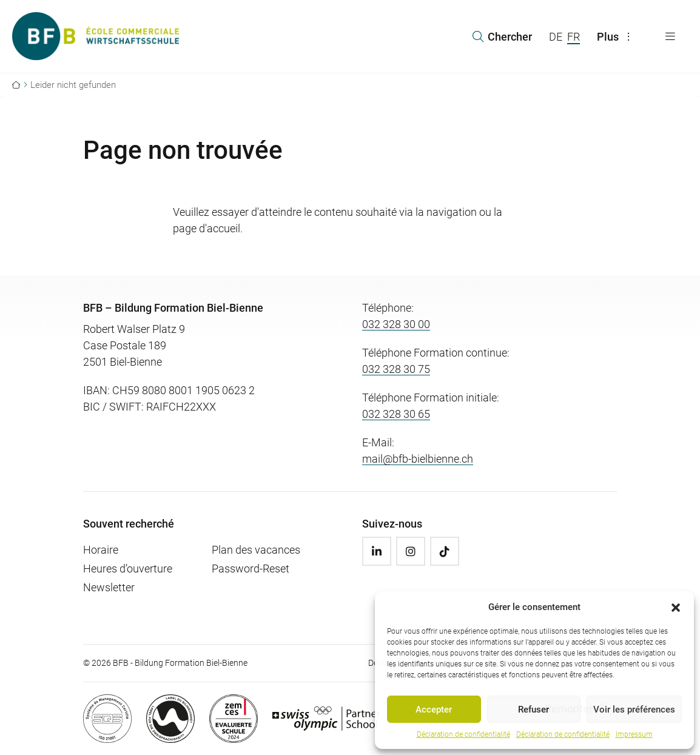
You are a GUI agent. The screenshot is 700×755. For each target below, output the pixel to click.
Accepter (434, 710)
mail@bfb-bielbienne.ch (418, 459)
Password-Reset (251, 569)
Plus (616, 37)
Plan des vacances (256, 550)
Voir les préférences (634, 710)
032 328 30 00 (396, 324)
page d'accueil (207, 228)
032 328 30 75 (396, 369)
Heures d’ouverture (128, 569)
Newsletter (109, 587)
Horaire (101, 550)
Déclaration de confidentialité (463, 734)
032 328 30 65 (396, 414)
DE (556, 37)
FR (574, 37)
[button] (676, 607)
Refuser (533, 710)
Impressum (634, 734)
